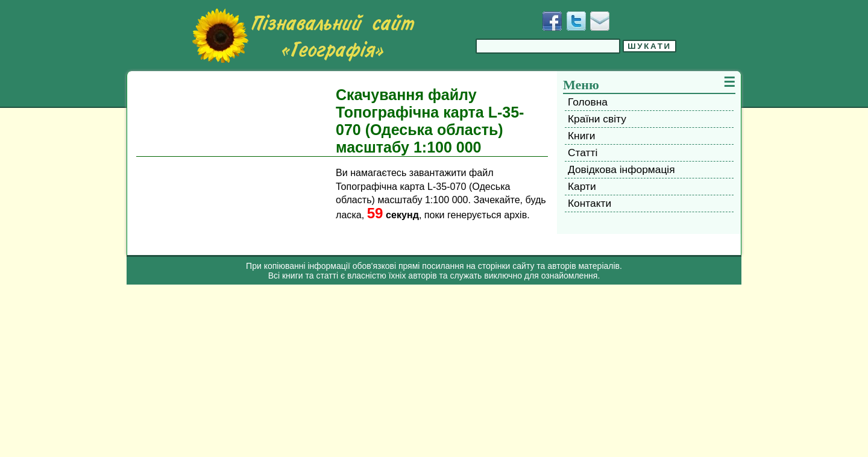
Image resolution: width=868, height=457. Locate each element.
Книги (581, 136)
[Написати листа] (600, 21)
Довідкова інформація (621, 169)
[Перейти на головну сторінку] (303, 36)
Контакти (590, 203)
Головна (588, 102)
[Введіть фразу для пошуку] (548, 46)
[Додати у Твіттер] (576, 21)
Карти (582, 186)
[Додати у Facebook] (552, 21)
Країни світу (597, 119)
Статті (583, 153)
